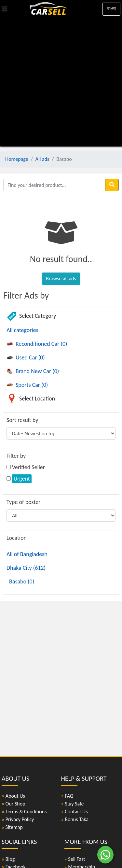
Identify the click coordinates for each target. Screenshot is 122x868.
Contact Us (75, 812)
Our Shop (14, 804)
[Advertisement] (61, 82)
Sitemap (12, 827)
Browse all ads (61, 279)
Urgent (22, 479)
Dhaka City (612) (26, 568)
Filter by (16, 456)
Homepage (17, 159)
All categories (22, 330)
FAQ (67, 796)
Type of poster (24, 502)
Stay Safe (73, 804)
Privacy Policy (18, 819)
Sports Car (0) (27, 385)
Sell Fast (75, 859)
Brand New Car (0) (33, 371)
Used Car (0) (26, 357)
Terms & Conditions (24, 812)
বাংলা (111, 9)
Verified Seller (28, 467)
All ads (42, 159)
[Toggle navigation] (5, 9)
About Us (13, 796)
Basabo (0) (22, 581)
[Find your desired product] (54, 185)
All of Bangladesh (27, 554)
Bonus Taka (75, 819)
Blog (8, 859)
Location (17, 538)
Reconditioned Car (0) (37, 344)
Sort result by (22, 420)
